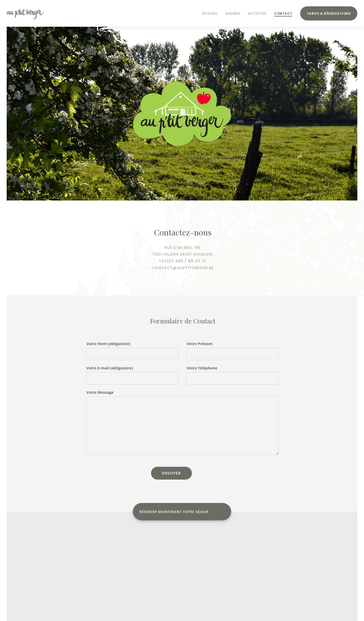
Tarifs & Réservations (329, 13)
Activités (257, 13)
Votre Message (100, 392)
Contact (283, 13)
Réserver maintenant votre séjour (174, 512)
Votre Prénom (200, 344)
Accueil (210, 13)
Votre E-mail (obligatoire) (110, 368)
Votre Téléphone (202, 368)
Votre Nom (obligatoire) (108, 344)
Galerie (233, 13)
